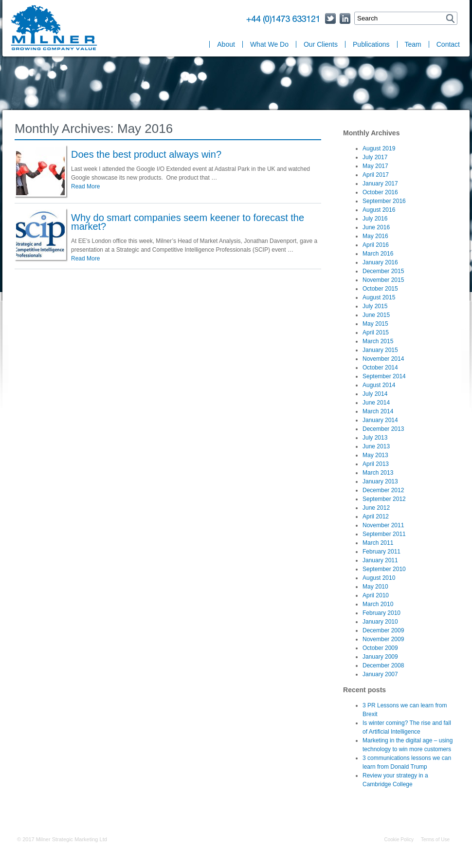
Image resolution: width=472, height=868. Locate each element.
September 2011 (384, 534)
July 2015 (375, 306)
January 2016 (380, 262)
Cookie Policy (399, 840)
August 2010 (379, 578)
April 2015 (376, 332)
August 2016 (379, 210)
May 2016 (375, 236)
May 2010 (375, 587)
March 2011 (378, 543)
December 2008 (383, 665)
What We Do (269, 44)
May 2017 (375, 166)
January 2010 (380, 622)
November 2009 (383, 639)
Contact (448, 44)
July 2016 (375, 219)
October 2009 (380, 648)
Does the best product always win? (146, 154)
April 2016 (376, 245)
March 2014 (378, 411)
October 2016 (380, 192)
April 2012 (376, 517)
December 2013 (383, 429)
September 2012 (384, 499)
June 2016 (376, 227)
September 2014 (384, 376)
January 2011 (380, 560)
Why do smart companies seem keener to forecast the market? (188, 222)
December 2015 (383, 271)
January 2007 (380, 674)
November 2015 (383, 280)
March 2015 (378, 341)
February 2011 (381, 552)
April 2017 (376, 175)
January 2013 (380, 481)
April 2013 (376, 464)
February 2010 (381, 613)
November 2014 (383, 359)
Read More (85, 186)
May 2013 (375, 455)
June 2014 (376, 403)
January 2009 (380, 657)
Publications (371, 44)
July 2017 (375, 157)
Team (413, 44)
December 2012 (383, 490)
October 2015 (380, 289)
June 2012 (376, 508)
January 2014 (380, 420)
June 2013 (376, 446)
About (226, 44)
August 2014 (379, 385)
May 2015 (375, 324)
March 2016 (378, 254)
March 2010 (378, 604)
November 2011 (383, 525)
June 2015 (376, 315)
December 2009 (383, 630)
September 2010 (384, 569)
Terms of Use (435, 840)
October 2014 (380, 368)
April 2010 (376, 595)
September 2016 (384, 201)
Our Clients (321, 44)
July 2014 (375, 394)
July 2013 (375, 438)
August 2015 (379, 297)
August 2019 (379, 148)
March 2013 (378, 473)
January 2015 (380, 350)
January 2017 (380, 184)
